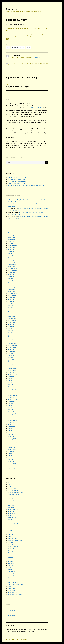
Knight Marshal (12, 543)
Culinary (10, 516)
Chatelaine (11, 505)
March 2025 (11, 237)
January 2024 (12, 266)
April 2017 (11, 435)
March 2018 (11, 412)
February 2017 (12, 439)
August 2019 (11, 376)
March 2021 (11, 337)
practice (46, 63)
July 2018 (10, 403)
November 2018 (12, 395)
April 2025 (11, 235)
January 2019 (11, 391)
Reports (10, 568)
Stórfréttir (12, 9)
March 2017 (11, 437)
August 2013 (11, 468)
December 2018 (12, 393)
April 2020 (11, 360)
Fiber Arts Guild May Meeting (16, 179)
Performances (12, 561)
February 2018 (12, 414)
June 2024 (11, 256)
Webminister (11, 590)
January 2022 (12, 316)
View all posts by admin (37, 57)
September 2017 (12, 424)
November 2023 (12, 270)
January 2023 (12, 291)
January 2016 (11, 466)
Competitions (12, 513)
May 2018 (10, 408)
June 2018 (11, 406)
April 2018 (11, 410)
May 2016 (10, 458)
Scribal (10, 570)
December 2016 (12, 443)
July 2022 (10, 304)
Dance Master (12, 518)
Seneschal (11, 574)
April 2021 (11, 335)
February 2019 (12, 389)
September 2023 (12, 275)
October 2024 (12, 247)
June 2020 (11, 356)
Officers (10, 559)
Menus (10, 553)
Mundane (10, 555)
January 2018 (11, 416)
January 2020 (12, 366)
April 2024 (11, 260)
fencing (42, 63)
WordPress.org (12, 615)
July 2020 (10, 354)
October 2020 (12, 347)
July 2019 (10, 378)
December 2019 (12, 368)
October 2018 (12, 397)
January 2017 (11, 441)
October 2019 (12, 372)
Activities (23, 63)
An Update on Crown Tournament (18, 181)
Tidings (10, 586)
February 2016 (12, 464)
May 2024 (11, 258)
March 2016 (11, 462)
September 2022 (13, 299)
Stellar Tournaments (14, 580)
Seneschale (11, 576)
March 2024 (11, 262)
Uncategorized (12, 588)
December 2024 (12, 243)
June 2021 (11, 331)
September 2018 (12, 399)
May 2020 (11, 358)
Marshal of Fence (30, 63)
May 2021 (10, 333)
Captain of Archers (13, 501)
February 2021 (12, 339)
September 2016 (12, 449)
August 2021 (11, 326)
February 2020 (12, 364)
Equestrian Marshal (13, 524)
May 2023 (11, 283)
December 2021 (12, 318)
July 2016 (10, 453)
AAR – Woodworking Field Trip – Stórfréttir (21, 200)
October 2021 (12, 322)
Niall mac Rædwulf (36, 108)
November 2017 (12, 420)
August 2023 (11, 277)
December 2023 (12, 268)
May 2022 (11, 308)
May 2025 (11, 233)
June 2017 (10, 430)
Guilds (10, 536)
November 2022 (12, 295)
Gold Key (10, 534)
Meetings (10, 551)
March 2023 (11, 287)
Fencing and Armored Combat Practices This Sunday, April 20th (26, 186)
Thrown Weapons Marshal (15, 584)
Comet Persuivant (13, 509)
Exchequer (11, 528)
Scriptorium (11, 572)
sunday (8, 65)
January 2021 (11, 341)
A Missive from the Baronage (16, 183)
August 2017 (11, 426)
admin (10, 63)
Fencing (10, 530)
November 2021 (12, 320)
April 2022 (11, 310)
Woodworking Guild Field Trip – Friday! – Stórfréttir (23, 204)
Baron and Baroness (14, 495)
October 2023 (12, 272)
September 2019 (12, 374)
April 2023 (11, 285)
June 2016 (11, 455)
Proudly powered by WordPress (20, 640)
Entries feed (11, 611)
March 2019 (11, 387)
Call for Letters (12, 499)
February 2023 (12, 289)
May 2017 (10, 433)
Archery (10, 486)
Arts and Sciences (13, 491)
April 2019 (11, 385)
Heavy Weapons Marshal (15, 540)
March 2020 (11, 362)
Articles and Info (13, 488)
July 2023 (10, 279)
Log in (10, 609)
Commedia (11, 511)
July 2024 (10, 254)
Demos (10, 520)
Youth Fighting (12, 592)
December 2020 (12, 343)
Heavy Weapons (12, 538)
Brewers (10, 497)
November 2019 (12, 370)
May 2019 (10, 383)
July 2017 (10, 428)
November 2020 (12, 345)
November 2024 (12, 245)
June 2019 (11, 381)
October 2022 (12, 297)
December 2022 (12, 293)
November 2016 (12, 445)
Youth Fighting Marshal (15, 595)
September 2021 (12, 324)
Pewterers (11, 563)
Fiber (9, 532)
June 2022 (11, 306)
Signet (10, 578)
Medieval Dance (12, 549)
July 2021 (10, 329)
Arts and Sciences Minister (15, 493)
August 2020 (11, 351)
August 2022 (11, 302)
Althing (10, 484)
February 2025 (12, 239)
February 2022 (12, 314)
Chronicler (11, 507)
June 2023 (11, 281)
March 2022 (11, 312)
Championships (12, 503)
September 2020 (13, 349)
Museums (11, 557)
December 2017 (12, 418)
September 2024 (13, 250)
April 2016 (11, 460)
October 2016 (12, 447)
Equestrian (11, 522)
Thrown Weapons (13, 582)
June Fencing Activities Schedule (17, 177)
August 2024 (11, 252)
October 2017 (11, 422)
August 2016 (11, 451)
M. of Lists (11, 545)
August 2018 (11, 401)
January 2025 (12, 241)
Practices (37, 63)
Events (10, 526)
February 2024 (12, 264)
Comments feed (12, 613)
